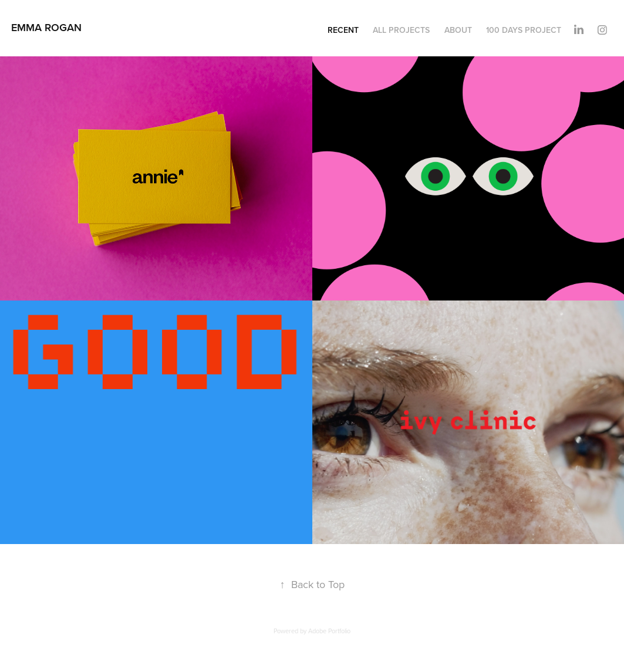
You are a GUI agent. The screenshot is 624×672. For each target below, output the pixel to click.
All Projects (401, 30)
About (458, 30)
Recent (343, 30)
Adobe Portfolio (329, 631)
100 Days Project (524, 30)
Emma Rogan (46, 27)
